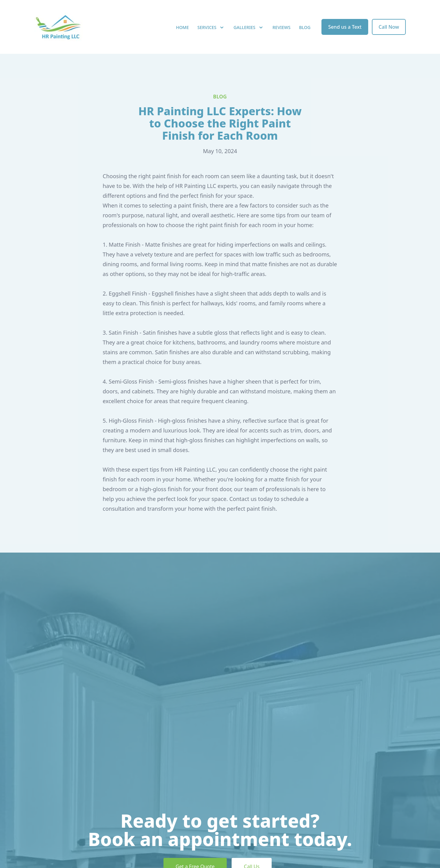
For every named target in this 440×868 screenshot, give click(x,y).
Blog (305, 27)
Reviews (282, 27)
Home (182, 27)
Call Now (389, 27)
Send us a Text (345, 27)
